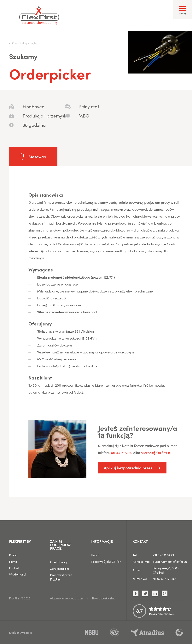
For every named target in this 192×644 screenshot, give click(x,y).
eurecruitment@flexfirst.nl (170, 561)
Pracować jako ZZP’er (106, 561)
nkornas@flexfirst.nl (156, 453)
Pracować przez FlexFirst (61, 577)
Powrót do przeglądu (26, 43)
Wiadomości (17, 574)
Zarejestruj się (59, 568)
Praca (13, 555)
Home (13, 561)
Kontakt (14, 568)
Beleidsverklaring (104, 598)
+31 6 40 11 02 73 (163, 555)
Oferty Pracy (59, 562)
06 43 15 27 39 (122, 453)
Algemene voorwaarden (66, 598)
